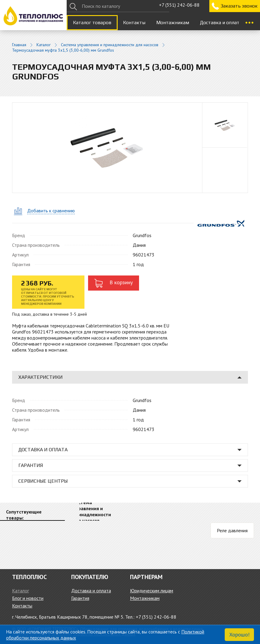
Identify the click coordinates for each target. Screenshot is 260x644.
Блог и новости (28, 598)
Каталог (44, 45)
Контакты (134, 23)
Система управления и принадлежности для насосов (110, 45)
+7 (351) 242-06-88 (179, 5)
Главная (19, 45)
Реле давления (232, 530)
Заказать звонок (239, 6)
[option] (225, 125)
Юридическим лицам (152, 591)
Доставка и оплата (221, 23)
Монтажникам (173, 23)
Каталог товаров (92, 23)
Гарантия (80, 598)
